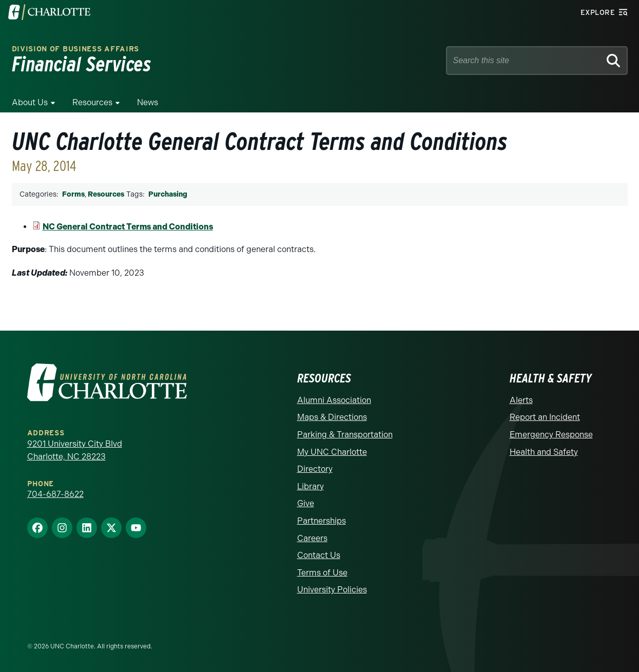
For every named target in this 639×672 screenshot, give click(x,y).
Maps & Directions (332, 417)
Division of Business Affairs (76, 49)
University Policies (332, 590)
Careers (312, 538)
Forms (73, 194)
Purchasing (168, 194)
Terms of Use (322, 573)
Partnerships (322, 521)
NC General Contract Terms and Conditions (128, 227)
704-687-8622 (55, 494)
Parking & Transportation (345, 435)
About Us (30, 102)
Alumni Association (334, 400)
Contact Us (319, 555)
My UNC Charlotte (332, 452)
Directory (315, 469)
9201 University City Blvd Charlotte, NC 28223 (75, 450)
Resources (92, 102)
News (148, 102)
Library (311, 486)
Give (306, 503)
